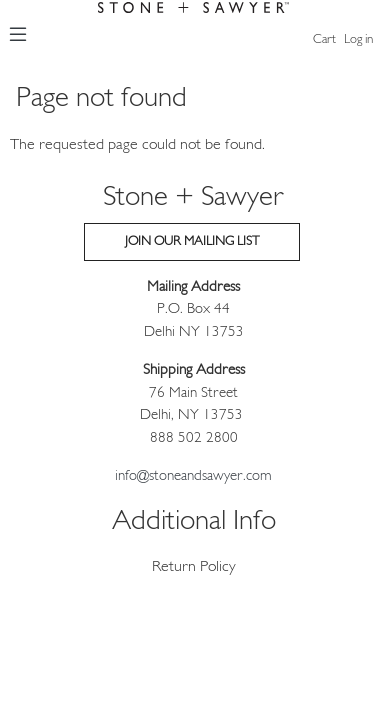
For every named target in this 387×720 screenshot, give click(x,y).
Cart (324, 39)
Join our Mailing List (192, 241)
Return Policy (194, 567)
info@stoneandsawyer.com (193, 476)
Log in (358, 39)
